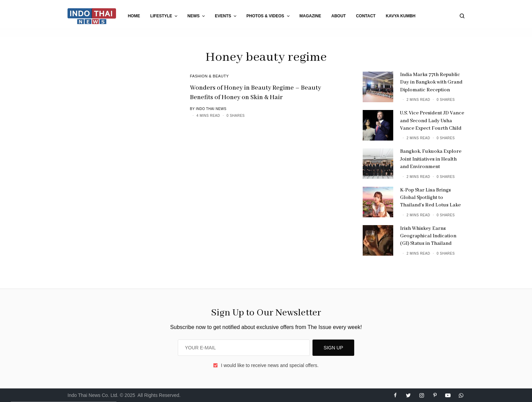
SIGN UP (334, 348)
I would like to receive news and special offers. (270, 365)
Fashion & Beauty (210, 76)
